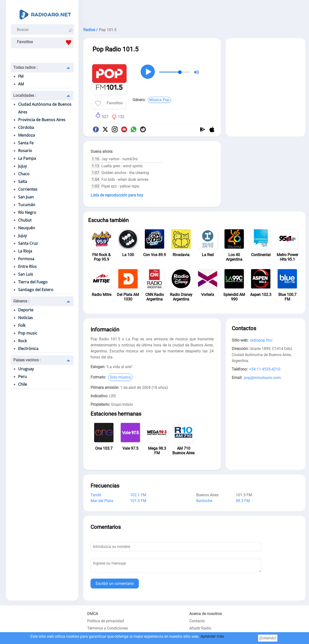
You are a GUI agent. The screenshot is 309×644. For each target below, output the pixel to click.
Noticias (25, 318)
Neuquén (27, 228)
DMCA (93, 614)
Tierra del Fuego (33, 282)
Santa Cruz (28, 243)
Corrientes (28, 189)
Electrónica (28, 349)
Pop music (28, 333)
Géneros (21, 301)
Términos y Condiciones (108, 628)
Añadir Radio (200, 628)
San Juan (26, 197)
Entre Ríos (27, 266)
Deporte (26, 310)
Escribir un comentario (115, 584)
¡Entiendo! (268, 638)
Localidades (25, 95)
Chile (23, 384)
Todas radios (25, 67)
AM (21, 84)
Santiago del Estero (36, 290)
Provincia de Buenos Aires (42, 120)
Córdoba (26, 127)
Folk (22, 325)
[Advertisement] (194, 12)
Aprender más (212, 636)
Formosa (26, 259)
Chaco (24, 174)
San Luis (26, 274)
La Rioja (25, 251)
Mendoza (27, 135)
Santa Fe (26, 143)
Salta (23, 182)
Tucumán (27, 205)
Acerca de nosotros (206, 614)
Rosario (25, 151)
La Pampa (27, 158)
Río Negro (27, 212)
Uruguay (26, 369)
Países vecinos (27, 360)
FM (21, 76)
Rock (22, 341)
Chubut (25, 220)
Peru (22, 377)
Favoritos (45, 42)
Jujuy (22, 166)
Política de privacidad (105, 621)
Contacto (197, 621)
